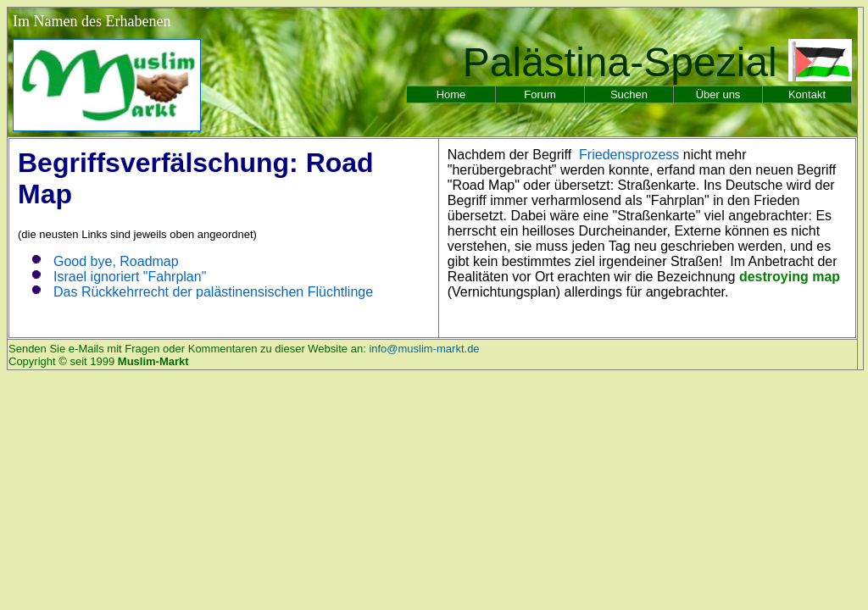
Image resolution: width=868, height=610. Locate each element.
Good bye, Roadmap (116, 261)
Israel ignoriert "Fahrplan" (130, 277)
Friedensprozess (629, 155)
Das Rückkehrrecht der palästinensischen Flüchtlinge (213, 292)
